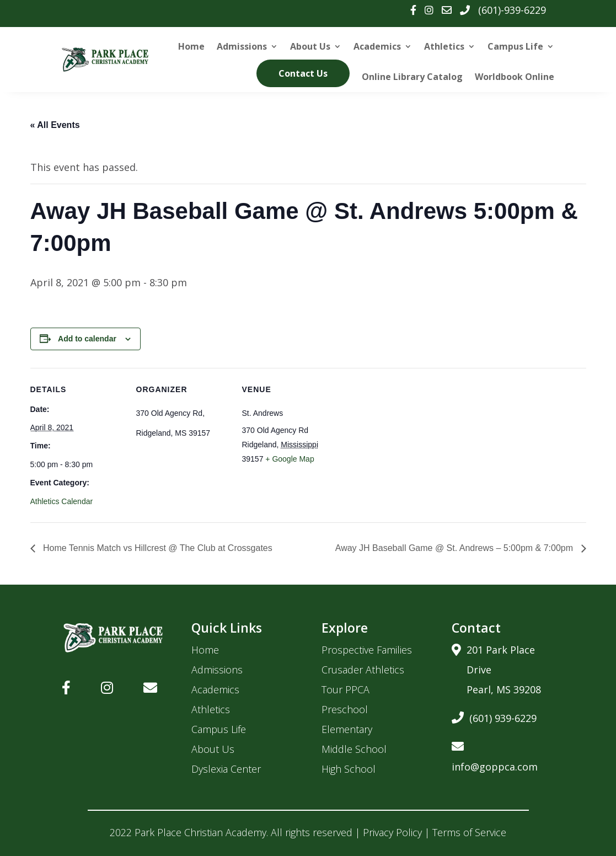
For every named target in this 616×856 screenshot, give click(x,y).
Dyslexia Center (226, 769)
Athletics (444, 46)
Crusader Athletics (363, 670)
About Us (310, 46)
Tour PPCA (346, 689)
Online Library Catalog (412, 77)
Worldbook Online (515, 77)
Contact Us (303, 73)
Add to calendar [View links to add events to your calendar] (87, 339)
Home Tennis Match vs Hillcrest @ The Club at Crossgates (157, 548)
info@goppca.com (495, 755)
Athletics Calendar (62, 501)
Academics (377, 46)
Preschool (345, 709)
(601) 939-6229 (494, 716)
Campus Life (515, 46)
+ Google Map (290, 459)
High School (349, 769)
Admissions (242, 46)
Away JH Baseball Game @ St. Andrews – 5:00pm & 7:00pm (456, 548)
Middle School (354, 749)
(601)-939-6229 (512, 10)
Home (191, 46)
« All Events (55, 125)
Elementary (347, 729)
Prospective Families (367, 650)
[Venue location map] (406, 444)
